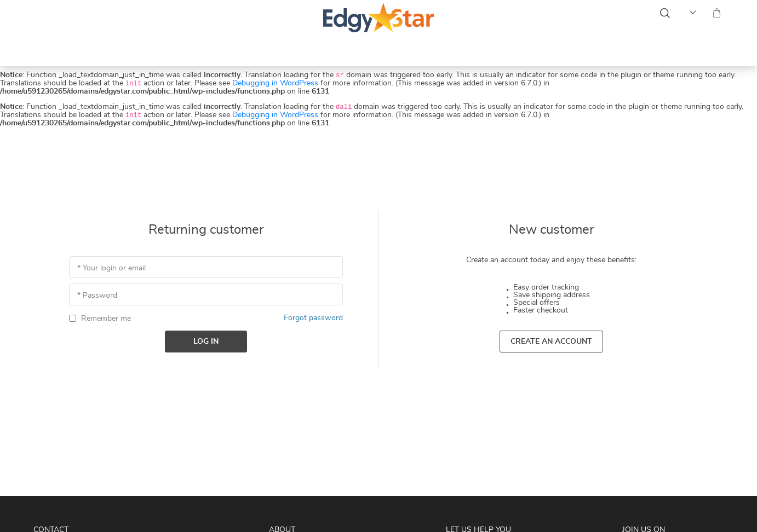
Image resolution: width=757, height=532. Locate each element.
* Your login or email (111, 268)
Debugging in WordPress (275, 83)
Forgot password (313, 318)
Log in (206, 342)
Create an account (551, 342)
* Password (97, 296)
